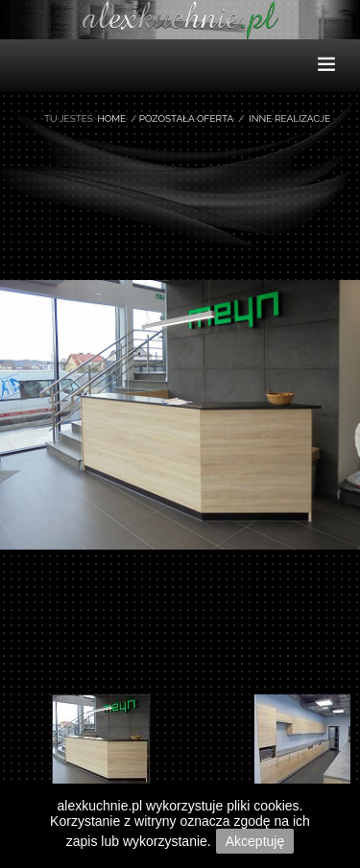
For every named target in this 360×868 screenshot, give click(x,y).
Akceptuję (255, 841)
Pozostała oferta (186, 118)
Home (111, 118)
